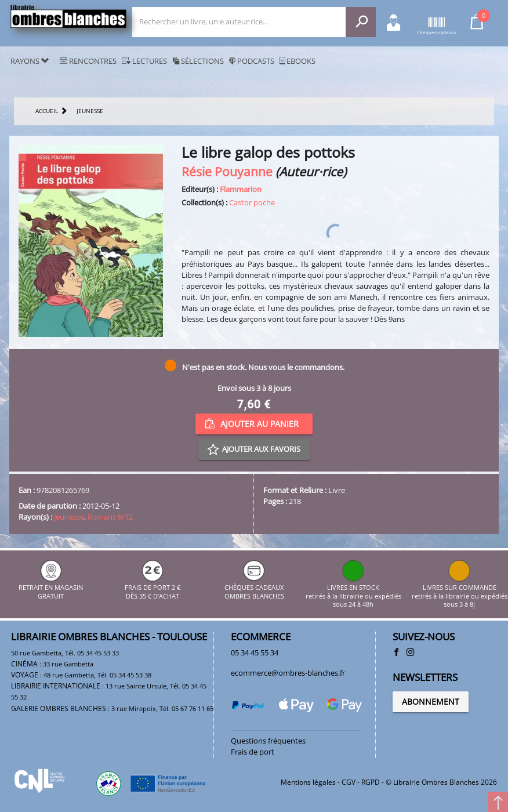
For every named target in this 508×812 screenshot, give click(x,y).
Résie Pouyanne (227, 171)
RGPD (371, 782)
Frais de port (253, 752)
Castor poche (252, 202)
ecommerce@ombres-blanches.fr (288, 673)
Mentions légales (308, 782)
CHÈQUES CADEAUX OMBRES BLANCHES (254, 588)
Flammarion (241, 189)
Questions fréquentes (268, 741)
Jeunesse (69, 517)
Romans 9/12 (110, 517)
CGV (349, 782)
